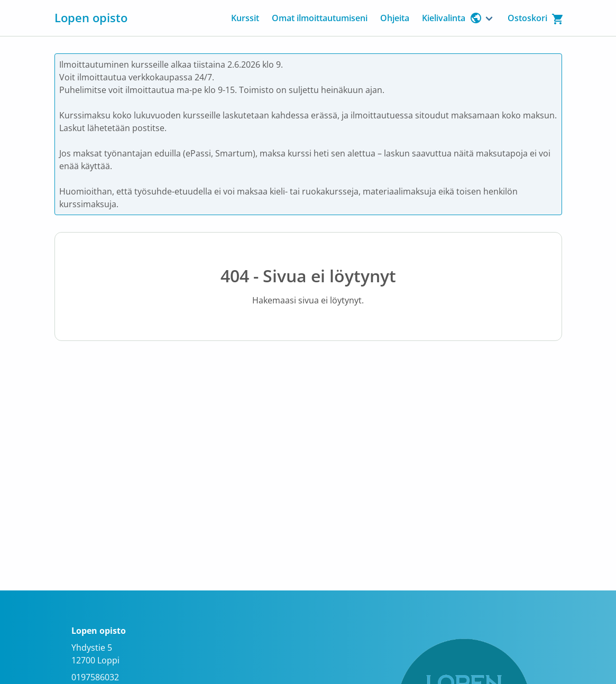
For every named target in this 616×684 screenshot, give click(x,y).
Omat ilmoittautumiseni (320, 18)
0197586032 (95, 677)
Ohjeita (395, 18)
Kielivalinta (452, 18)
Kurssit (245, 18)
